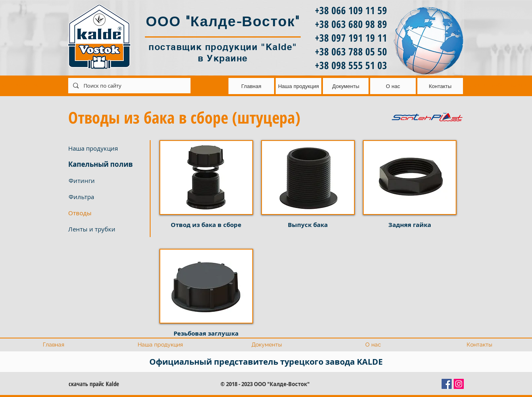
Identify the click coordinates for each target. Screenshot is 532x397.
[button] (107, 213)
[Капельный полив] (107, 164)
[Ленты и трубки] (107, 229)
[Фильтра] (107, 197)
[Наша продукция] (107, 148)
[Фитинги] (107, 181)
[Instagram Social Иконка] (459, 384)
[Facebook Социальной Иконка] (447, 384)
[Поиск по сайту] (129, 86)
